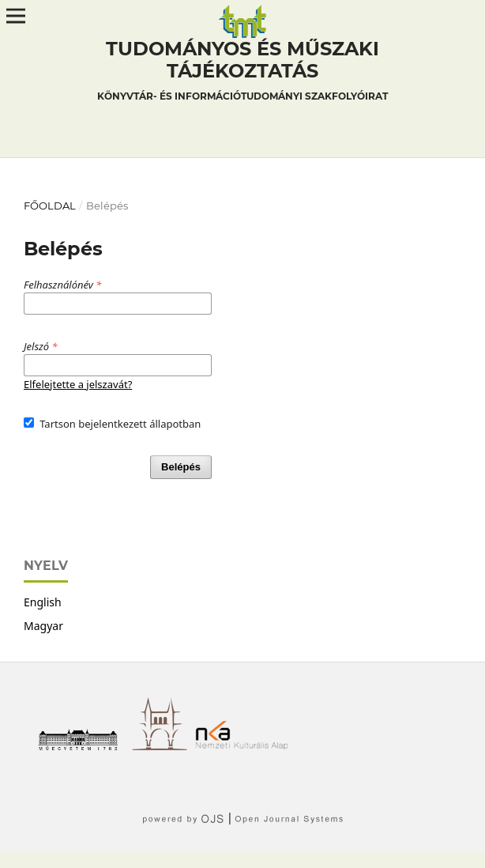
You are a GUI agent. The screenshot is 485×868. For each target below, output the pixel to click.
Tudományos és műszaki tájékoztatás (242, 72)
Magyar (43, 626)
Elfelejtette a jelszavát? (78, 384)
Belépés (181, 467)
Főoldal (50, 206)
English (43, 602)
